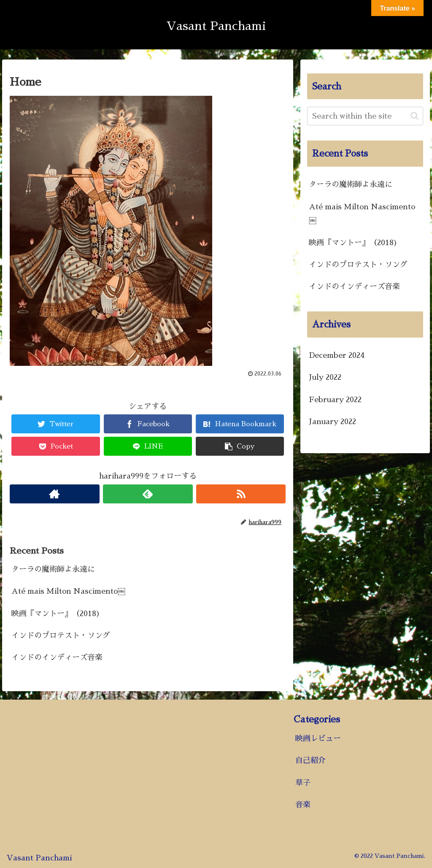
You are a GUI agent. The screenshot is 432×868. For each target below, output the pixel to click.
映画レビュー (318, 738)
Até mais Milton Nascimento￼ (68, 591)
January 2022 (332, 422)
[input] (365, 116)
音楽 (303, 805)
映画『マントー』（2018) (56, 614)
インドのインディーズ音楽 (57, 657)
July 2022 (325, 377)
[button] (414, 116)
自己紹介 (310, 760)
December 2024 (337, 355)
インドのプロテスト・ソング (61, 635)
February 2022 (335, 400)
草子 (303, 783)
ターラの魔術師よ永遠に (53, 569)
